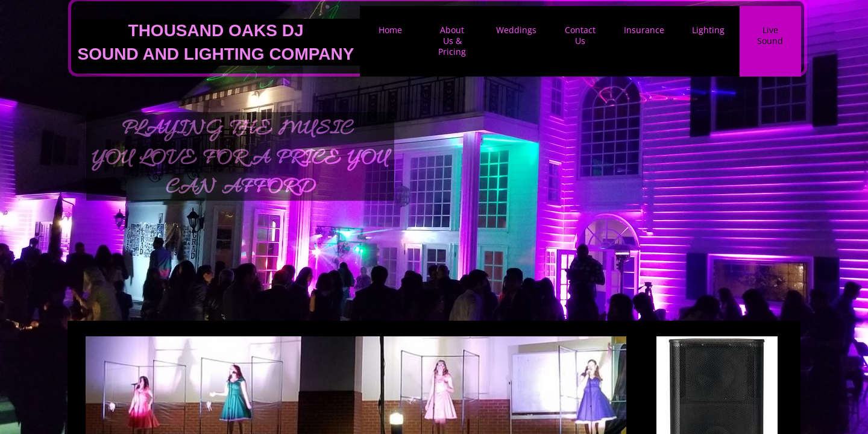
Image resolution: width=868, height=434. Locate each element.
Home (390, 30)
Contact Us (580, 35)
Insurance (644, 30)
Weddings (516, 30)
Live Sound (770, 35)
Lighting (708, 30)
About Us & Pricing (452, 41)
